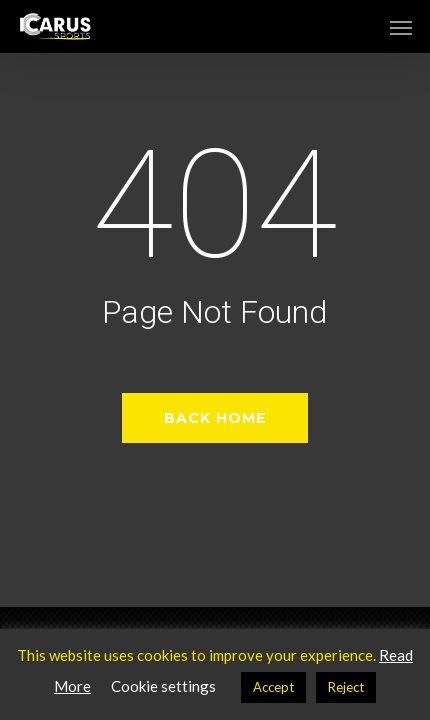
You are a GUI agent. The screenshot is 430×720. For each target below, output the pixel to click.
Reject (346, 687)
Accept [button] (273, 687)
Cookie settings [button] (163, 686)
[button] (401, 27)
